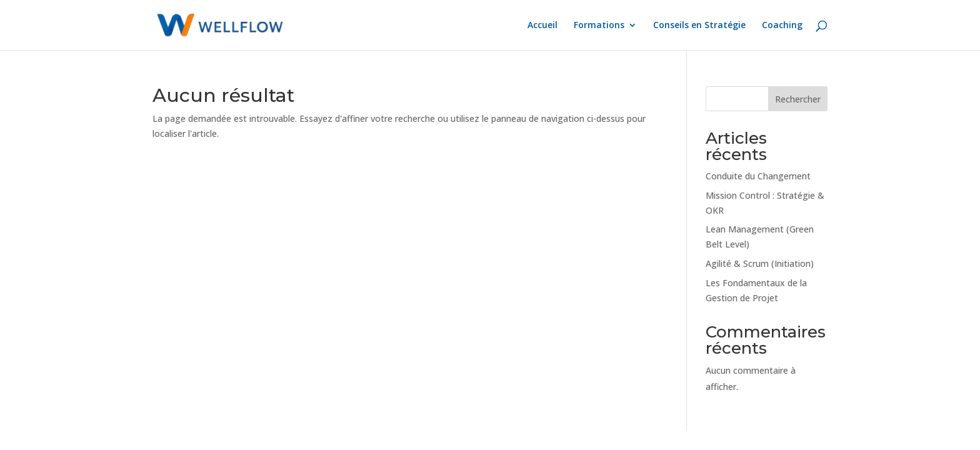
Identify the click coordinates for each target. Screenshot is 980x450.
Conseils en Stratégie (699, 26)
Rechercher (798, 99)
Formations (599, 26)
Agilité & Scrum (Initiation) (760, 263)
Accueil (542, 26)
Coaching (782, 26)
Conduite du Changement (758, 176)
